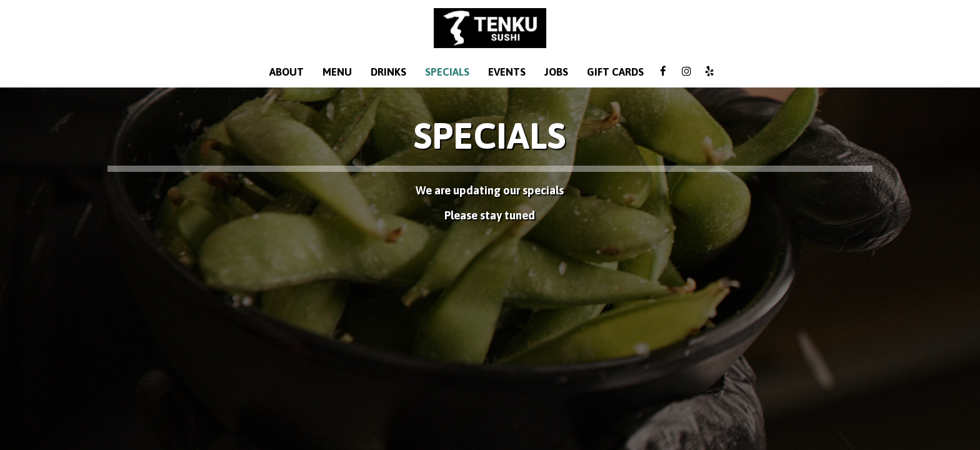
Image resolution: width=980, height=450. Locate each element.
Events (507, 72)
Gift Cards (615, 72)
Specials (447, 72)
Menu (337, 72)
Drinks (388, 72)
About (287, 72)
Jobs (556, 72)
